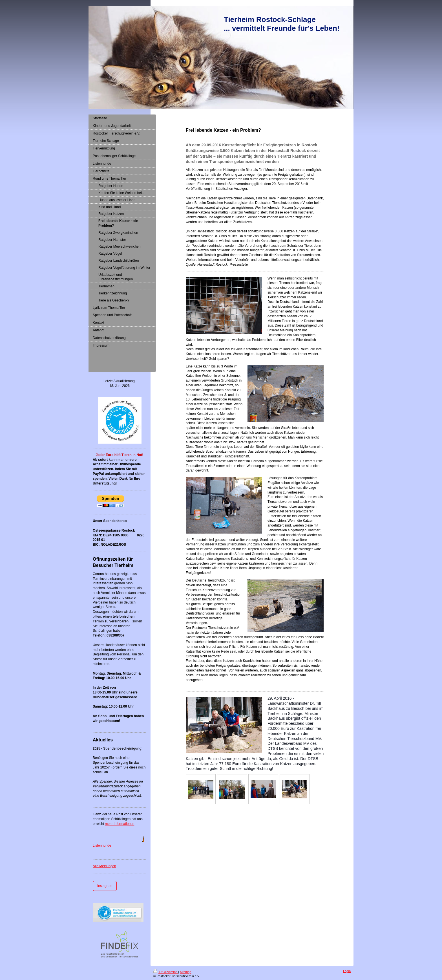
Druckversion (166, 972)
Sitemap (185, 972)
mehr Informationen (120, 824)
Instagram (105, 886)
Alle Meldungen (104, 866)
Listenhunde (102, 845)
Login (347, 971)
